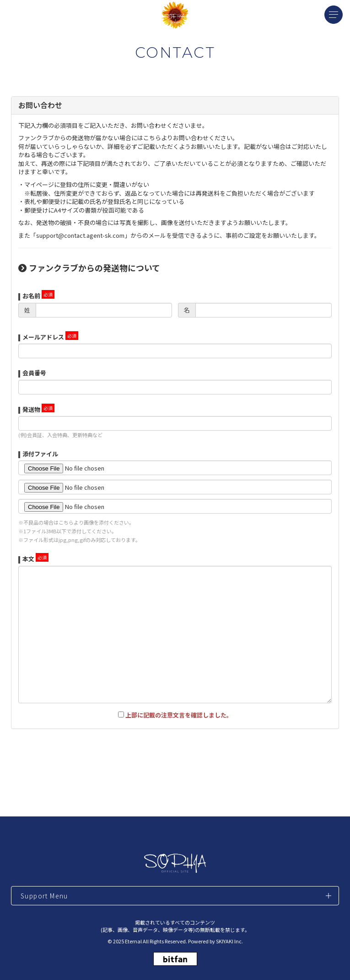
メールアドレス (43, 337)
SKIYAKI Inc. (229, 941)
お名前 (31, 296)
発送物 (31, 409)
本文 (28, 559)
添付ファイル (40, 454)
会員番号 (34, 373)
